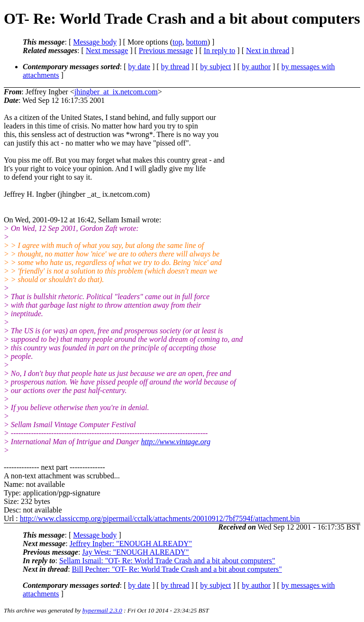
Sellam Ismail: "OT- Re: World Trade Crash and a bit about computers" (167, 561)
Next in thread (268, 50)
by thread (175, 67)
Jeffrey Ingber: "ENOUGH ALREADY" (131, 544)
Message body (95, 42)
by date (139, 67)
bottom (196, 42)
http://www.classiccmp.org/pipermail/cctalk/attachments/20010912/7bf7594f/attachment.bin (160, 518)
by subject (215, 67)
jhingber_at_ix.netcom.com (116, 92)
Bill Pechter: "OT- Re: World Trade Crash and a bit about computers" (177, 569)
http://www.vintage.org (176, 442)
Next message (107, 50)
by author (256, 67)
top (177, 42)
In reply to (220, 50)
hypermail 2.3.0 (102, 610)
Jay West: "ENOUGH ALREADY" (135, 552)
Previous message (166, 50)
